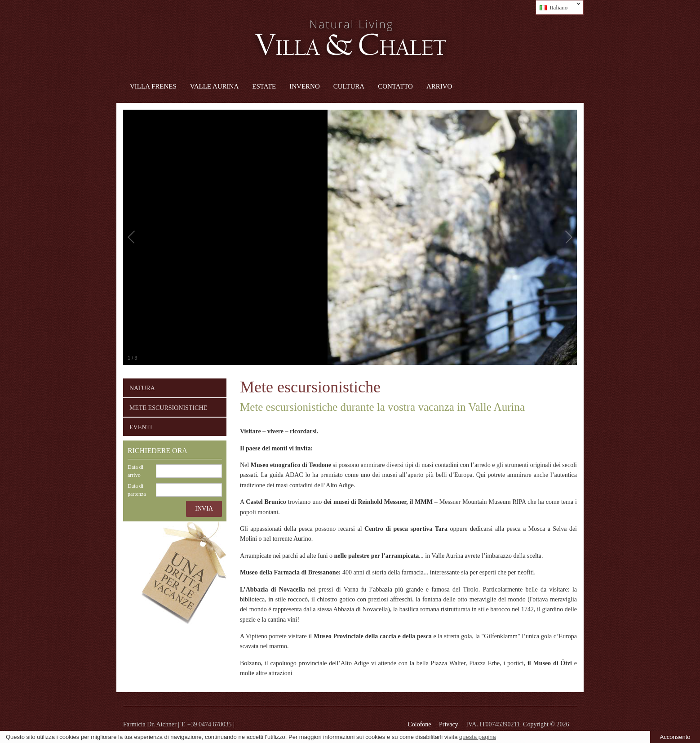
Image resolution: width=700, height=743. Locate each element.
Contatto (395, 86)
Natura (142, 388)
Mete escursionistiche (168, 408)
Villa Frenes (153, 86)
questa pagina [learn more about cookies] (478, 737)
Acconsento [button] (675, 737)
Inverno (305, 86)
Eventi (141, 427)
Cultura (349, 86)
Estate (264, 86)
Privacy (449, 724)
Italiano (558, 8)
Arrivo (439, 86)
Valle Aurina (214, 86)
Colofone (419, 724)
